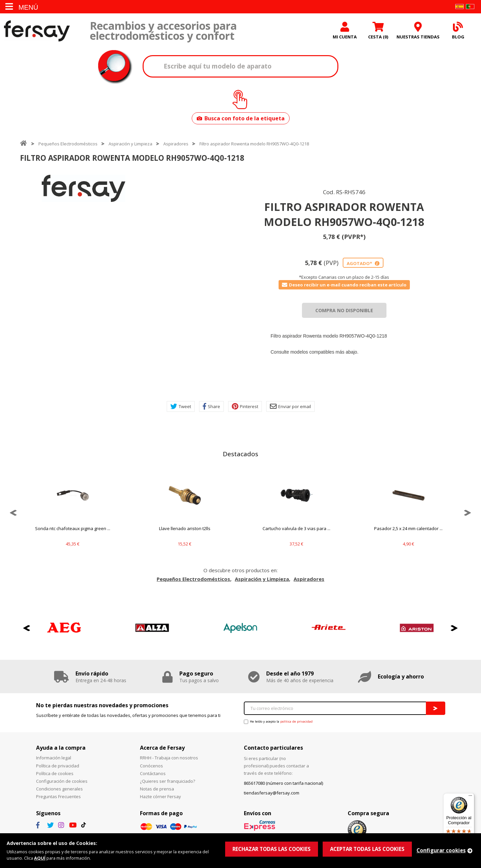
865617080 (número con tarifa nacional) (283, 783)
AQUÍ (40, 858)
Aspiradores (176, 144)
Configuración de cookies (62, 781)
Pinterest (245, 406)
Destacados (240, 454)
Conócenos (151, 766)
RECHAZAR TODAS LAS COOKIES (272, 849)
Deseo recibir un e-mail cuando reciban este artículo (344, 285)
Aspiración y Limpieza (130, 144)
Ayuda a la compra (61, 748)
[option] (84, 188)
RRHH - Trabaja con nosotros (169, 758)
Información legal (54, 758)
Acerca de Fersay (162, 748)
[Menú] (470, 797)
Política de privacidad (58, 766)
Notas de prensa (157, 789)
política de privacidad (296, 721)
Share (211, 406)
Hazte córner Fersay (161, 796)
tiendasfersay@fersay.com (272, 793)
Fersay (37, 31)
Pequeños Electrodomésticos (68, 144)
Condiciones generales (59, 789)
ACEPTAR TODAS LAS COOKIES (367, 849)
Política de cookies (55, 773)
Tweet (181, 406)
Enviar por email (290, 406)
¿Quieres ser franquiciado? (168, 781)
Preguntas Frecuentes (58, 796)
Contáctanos (153, 773)
